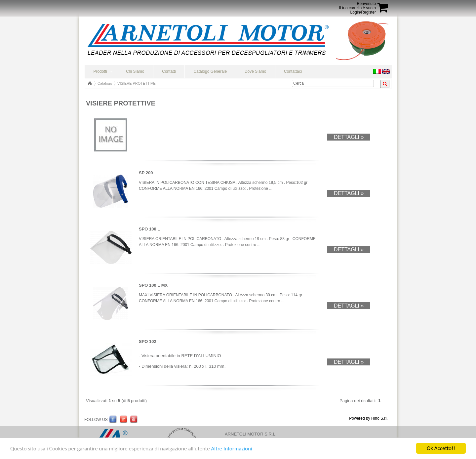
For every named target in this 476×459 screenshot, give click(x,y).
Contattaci (293, 71)
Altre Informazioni (231, 449)
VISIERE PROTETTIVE (137, 83)
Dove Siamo (255, 71)
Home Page (90, 83)
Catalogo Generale (210, 71)
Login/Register (363, 12)
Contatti (169, 71)
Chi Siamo (135, 71)
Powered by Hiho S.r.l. (369, 418)
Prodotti (100, 71)
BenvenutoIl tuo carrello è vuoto (357, 6)
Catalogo (105, 83)
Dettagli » (349, 137)
